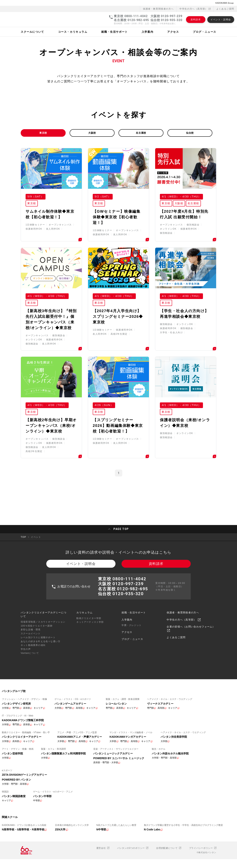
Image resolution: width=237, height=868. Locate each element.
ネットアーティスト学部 (90, 665)
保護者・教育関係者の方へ (183, 655)
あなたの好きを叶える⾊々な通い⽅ (41, 684)
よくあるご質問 (225, 3)
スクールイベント (31, 676)
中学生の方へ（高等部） (195, 3)
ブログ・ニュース (132, 682)
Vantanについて (30, 696)
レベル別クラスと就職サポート (38, 680)
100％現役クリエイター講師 (37, 668)
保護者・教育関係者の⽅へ (158, 3)
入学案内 (127, 662)
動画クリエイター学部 (89, 661)
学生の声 (26, 692)
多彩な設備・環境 (31, 672)
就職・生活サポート (134, 655)
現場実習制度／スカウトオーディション (43, 665)
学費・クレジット (131, 668)
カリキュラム (84, 655)
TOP (23, 577)
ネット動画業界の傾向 (33, 688)
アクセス (127, 675)
